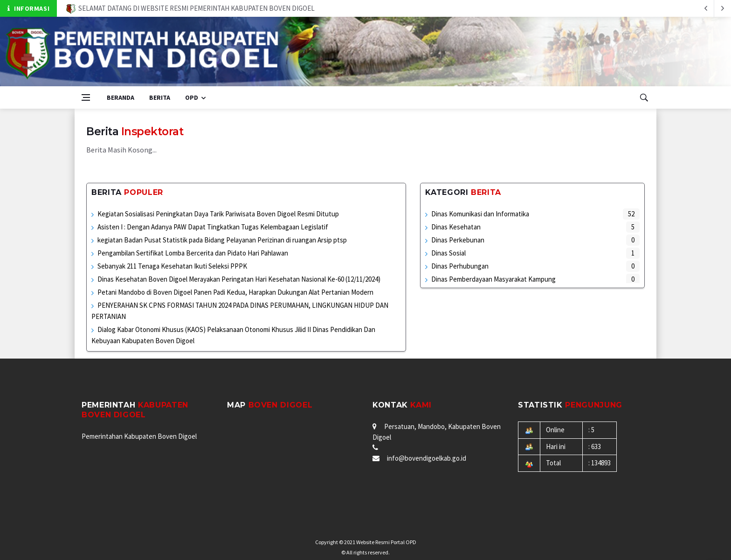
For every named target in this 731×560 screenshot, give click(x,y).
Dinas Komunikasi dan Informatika (480, 214)
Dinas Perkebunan (458, 240)
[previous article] (723, 8)
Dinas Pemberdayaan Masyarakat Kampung (493, 279)
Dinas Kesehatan (456, 227)
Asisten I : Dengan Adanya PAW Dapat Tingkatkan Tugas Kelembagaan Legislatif (213, 227)
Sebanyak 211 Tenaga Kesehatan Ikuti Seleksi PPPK (172, 266)
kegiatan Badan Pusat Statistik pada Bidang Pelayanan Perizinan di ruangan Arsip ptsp (222, 240)
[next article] (706, 8)
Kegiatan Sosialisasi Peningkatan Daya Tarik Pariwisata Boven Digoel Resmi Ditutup (218, 214)
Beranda (121, 97)
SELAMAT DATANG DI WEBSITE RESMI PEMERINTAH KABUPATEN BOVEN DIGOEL (190, 8)
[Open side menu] (86, 97)
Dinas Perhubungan (460, 266)
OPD (192, 97)
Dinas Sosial (448, 253)
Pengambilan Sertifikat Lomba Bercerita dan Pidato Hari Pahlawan (193, 253)
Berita (160, 97)
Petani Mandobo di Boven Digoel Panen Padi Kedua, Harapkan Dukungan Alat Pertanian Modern (235, 292)
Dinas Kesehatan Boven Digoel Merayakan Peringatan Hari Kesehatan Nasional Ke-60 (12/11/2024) (239, 279)
